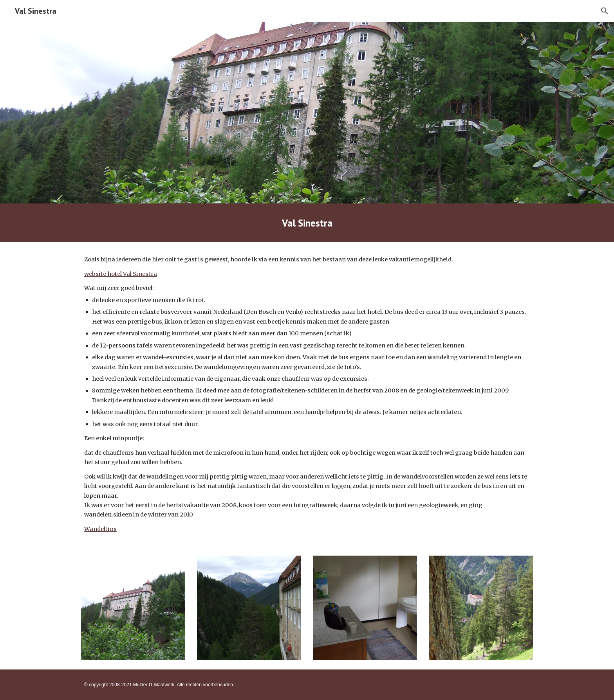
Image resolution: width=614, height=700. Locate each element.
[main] (307, 223)
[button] (605, 11)
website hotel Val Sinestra (121, 274)
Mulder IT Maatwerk (154, 685)
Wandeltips (100, 529)
